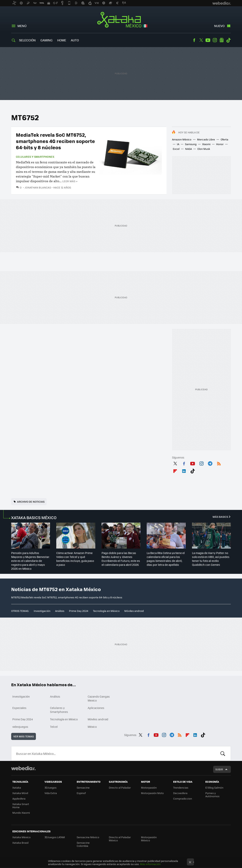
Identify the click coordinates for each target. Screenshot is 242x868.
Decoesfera (180, 793)
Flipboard (175, 470)
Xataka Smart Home (21, 806)
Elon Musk (204, 149)
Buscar (223, 753)
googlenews (222, 40)
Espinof (81, 793)
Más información (150, 864)
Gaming (46, 40)
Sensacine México (88, 837)
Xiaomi (206, 144)
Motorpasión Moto (152, 793)
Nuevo (219, 26)
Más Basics (220, 517)
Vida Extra (51, 793)
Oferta (224, 139)
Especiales (19, 708)
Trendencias (181, 787)
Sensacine (83, 787)
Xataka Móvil (20, 793)
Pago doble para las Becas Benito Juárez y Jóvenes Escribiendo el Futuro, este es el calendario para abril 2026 (121, 559)
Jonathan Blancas (38, 187)
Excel (176, 149)
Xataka (17, 787)
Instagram (215, 40)
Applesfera (19, 798)
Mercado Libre (206, 139)
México (92, 727)
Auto (75, 40)
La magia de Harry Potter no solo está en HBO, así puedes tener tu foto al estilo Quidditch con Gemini (211, 559)
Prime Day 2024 (79, 611)
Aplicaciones (96, 708)
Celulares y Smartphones (35, 157)
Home (62, 40)
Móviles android (134, 611)
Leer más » (70, 181)
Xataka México (121, 20)
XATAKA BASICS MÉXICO (34, 518)
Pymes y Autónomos (212, 795)
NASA (188, 149)
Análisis (60, 611)
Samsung (191, 144)
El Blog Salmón (214, 787)
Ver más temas (24, 736)
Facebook (194, 40)
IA (178, 144)
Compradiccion (183, 798)
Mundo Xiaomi (21, 813)
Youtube (208, 40)
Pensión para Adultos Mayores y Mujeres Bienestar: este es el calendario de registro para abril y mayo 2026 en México (30, 561)
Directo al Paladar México (120, 839)
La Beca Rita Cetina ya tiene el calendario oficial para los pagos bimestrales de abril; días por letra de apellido (166, 559)
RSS (219, 463)
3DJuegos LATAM (55, 837)
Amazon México (182, 139)
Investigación (42, 611)
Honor (220, 144)
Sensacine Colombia (83, 844)
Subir (219, 769)
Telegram (210, 463)
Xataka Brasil (20, 843)
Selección (27, 40)
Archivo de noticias (31, 502)
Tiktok (228, 40)
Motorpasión (149, 787)
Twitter (201, 40)
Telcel (54, 727)
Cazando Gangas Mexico (99, 698)
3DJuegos (50, 787)
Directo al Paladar (120, 787)
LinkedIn (184, 470)
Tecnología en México (106, 611)
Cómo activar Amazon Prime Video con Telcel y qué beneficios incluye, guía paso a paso (75, 559)
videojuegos (20, 727)
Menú (22, 26)
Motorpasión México (149, 839)
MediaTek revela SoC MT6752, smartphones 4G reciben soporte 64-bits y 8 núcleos (55, 141)
